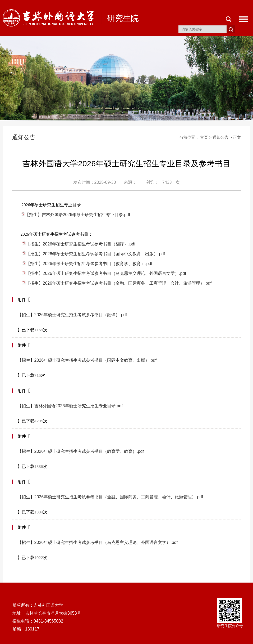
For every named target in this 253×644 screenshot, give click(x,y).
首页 (204, 137)
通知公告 (220, 137)
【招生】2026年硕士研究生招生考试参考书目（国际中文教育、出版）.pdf (95, 254)
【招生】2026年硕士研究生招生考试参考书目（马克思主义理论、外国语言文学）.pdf (106, 273)
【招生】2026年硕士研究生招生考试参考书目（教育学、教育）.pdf (89, 264)
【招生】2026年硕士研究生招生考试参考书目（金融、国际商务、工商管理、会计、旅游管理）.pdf (119, 283)
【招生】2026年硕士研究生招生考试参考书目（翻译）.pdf (81, 244)
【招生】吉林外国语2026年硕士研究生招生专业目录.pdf (77, 215)
